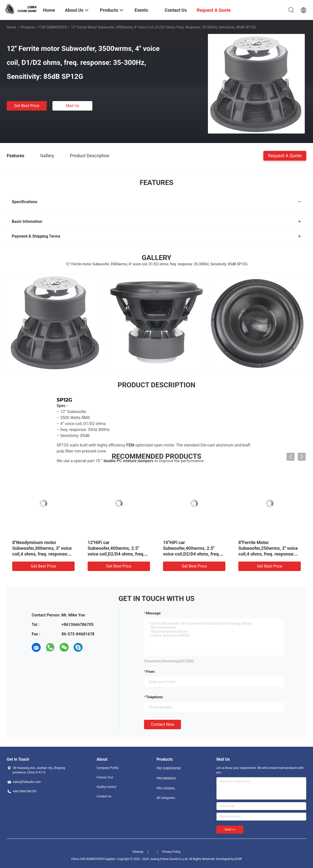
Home (11, 27)
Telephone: (155, 697)
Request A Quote (285, 155)
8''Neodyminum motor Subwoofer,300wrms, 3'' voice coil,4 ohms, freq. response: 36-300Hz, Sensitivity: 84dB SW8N (42, 554)
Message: (154, 613)
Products (28, 27)
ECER (238, 859)
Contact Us (104, 796)
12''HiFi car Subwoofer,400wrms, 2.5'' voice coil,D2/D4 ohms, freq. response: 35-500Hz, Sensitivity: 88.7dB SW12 (116, 554)
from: (151, 672)
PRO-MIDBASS (166, 778)
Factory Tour (105, 777)
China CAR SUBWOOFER (87, 859)
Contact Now (162, 724)
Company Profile (108, 768)
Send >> (230, 830)
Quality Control (106, 787)
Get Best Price (27, 106)
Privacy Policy (171, 852)
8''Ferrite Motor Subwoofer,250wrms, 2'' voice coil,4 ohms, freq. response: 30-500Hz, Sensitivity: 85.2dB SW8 (269, 554)
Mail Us (73, 106)
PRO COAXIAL (166, 788)
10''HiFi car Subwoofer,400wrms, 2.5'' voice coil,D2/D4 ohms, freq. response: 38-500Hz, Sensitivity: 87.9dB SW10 (191, 554)
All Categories (166, 798)
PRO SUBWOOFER (169, 768)
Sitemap (138, 852)
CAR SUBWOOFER (53, 27)
